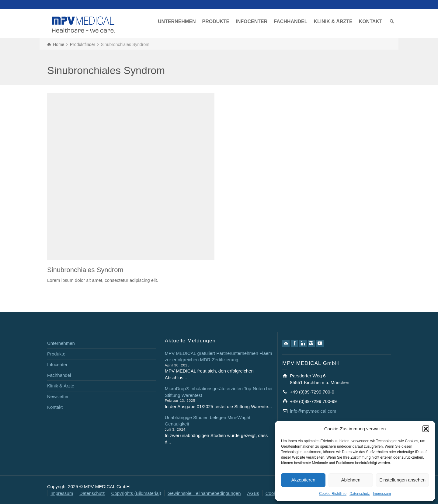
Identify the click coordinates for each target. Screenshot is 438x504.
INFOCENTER (252, 21)
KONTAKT (371, 21)
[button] (426, 429)
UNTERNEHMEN (177, 21)
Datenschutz (360, 494)
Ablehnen (351, 480)
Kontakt (55, 407)
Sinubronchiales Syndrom (85, 270)
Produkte (56, 354)
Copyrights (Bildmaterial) (136, 493)
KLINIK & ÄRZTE (333, 21)
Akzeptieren (303, 480)
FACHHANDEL (290, 21)
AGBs (253, 493)
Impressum (382, 494)
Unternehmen (61, 343)
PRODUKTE (216, 21)
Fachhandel (59, 375)
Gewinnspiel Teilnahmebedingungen (204, 493)
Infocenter (57, 364)
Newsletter (58, 396)
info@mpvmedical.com (313, 411)
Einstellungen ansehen (402, 480)
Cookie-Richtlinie (333, 494)
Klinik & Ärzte (61, 386)
